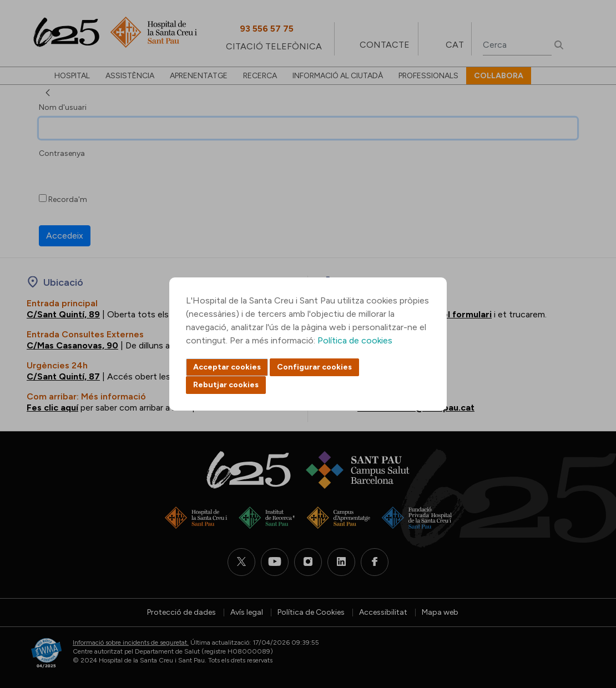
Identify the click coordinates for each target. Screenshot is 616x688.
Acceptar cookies (227, 367)
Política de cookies (355, 340)
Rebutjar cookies (226, 385)
